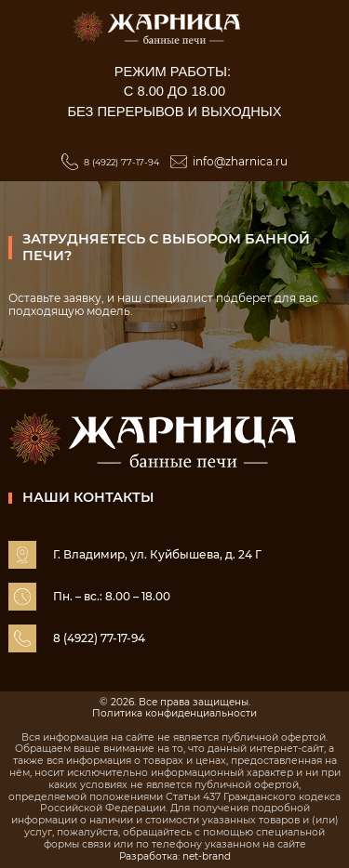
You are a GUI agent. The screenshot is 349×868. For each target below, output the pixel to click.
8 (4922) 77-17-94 (121, 162)
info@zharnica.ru (240, 162)
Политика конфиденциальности (174, 713)
